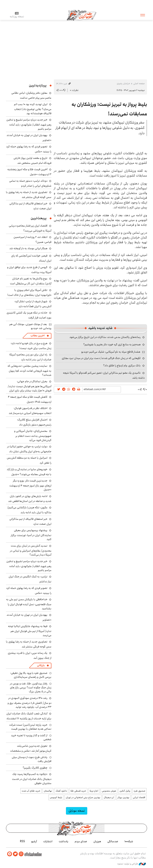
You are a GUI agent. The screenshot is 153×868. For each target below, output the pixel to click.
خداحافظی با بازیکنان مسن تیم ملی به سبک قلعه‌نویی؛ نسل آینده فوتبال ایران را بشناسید (29, 604)
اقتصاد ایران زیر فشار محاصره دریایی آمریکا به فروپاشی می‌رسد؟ (30, 228)
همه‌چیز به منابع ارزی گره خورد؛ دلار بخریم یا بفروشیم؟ (112, 344)
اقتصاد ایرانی (139, 797)
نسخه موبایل (77, 811)
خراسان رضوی (123, 83)
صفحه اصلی (139, 83)
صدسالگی (113, 841)
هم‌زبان (97, 841)
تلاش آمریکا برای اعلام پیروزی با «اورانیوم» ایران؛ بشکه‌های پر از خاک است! (29, 293)
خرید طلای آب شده (31, 791)
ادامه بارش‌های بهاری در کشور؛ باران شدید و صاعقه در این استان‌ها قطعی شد (30, 499)
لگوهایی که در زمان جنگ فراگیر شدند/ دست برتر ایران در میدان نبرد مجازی (101, 358)
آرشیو (34, 841)
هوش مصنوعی (109, 791)
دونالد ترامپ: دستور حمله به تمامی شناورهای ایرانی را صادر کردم (30, 183)
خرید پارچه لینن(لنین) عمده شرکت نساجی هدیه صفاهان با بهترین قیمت (30, 727)
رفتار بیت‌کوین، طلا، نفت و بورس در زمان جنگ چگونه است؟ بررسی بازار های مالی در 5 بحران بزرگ (31, 688)
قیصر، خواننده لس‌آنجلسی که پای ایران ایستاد (31, 258)
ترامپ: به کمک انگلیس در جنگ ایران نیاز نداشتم (30, 579)
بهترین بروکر (123, 797)
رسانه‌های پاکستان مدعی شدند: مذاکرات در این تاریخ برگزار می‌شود (105, 337)
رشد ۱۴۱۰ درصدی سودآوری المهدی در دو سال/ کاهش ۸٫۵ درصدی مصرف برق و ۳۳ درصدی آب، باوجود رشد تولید (29, 703)
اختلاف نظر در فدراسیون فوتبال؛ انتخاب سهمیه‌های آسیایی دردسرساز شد (30, 411)
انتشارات (48, 841)
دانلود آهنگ (61, 791)
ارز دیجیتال (109, 797)
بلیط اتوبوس (56, 797)
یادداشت (64, 841)
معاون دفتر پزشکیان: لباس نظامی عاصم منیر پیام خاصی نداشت (31, 95)
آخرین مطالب (38, 336)
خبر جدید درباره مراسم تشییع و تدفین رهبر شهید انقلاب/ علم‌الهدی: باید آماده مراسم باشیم (29, 124)
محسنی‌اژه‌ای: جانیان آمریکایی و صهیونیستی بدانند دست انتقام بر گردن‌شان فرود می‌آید (33, 435)
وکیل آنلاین (125, 791)
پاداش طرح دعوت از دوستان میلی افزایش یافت (32, 759)
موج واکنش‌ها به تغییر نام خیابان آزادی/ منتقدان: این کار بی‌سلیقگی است (31, 281)
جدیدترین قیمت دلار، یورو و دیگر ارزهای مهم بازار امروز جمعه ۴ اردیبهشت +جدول (30, 485)
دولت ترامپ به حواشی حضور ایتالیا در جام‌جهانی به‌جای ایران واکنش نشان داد (29, 449)
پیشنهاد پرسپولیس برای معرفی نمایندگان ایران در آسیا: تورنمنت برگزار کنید (31, 535)
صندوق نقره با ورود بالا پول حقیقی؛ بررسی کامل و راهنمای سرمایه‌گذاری (31, 675)
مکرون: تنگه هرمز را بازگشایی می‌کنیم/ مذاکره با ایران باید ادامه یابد (29, 510)
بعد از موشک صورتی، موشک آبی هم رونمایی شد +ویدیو (30, 326)
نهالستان (48, 791)
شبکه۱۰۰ (129, 841)
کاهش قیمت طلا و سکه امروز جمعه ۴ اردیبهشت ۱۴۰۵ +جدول (30, 399)
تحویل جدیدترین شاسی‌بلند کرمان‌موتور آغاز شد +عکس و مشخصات (31, 748)
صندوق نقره (139, 791)
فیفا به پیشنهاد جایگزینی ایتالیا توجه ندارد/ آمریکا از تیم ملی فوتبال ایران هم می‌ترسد (30, 631)
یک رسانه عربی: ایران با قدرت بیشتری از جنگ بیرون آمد (30, 655)
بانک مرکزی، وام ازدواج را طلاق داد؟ (122, 366)
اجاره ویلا (94, 791)
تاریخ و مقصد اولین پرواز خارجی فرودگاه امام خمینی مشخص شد (32, 161)
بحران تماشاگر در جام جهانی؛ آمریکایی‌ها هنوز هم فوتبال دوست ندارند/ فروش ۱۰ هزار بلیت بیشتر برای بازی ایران (30, 386)
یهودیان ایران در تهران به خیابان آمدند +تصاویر (29, 138)
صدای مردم (81, 841)
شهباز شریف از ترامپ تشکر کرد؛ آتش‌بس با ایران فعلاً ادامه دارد (33, 304)
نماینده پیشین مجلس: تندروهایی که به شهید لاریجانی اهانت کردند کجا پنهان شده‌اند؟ (29, 370)
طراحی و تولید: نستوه (132, 864)
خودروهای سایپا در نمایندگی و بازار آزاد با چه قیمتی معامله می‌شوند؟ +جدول (29, 472)
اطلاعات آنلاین (81, 15)
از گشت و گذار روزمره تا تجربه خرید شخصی (31, 737)
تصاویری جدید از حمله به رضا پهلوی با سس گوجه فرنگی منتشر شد (29, 195)
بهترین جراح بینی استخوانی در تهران (83, 797)
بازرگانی (41, 665)
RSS (22, 841)
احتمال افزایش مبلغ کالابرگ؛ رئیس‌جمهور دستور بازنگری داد (34, 422)
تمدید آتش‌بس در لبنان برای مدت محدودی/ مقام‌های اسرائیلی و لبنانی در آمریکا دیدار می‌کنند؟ (31, 550)
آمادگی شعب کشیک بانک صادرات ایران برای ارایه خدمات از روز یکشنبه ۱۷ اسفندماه (29, 716)
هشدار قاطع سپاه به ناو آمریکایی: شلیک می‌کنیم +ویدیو (111, 352)
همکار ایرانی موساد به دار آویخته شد (28, 248)
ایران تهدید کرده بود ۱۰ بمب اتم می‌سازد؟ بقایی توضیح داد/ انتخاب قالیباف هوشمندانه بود (33, 109)
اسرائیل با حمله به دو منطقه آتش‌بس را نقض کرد (29, 460)
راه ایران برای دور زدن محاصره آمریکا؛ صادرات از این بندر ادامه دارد (30, 357)
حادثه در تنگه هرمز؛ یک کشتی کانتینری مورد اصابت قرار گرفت (29, 315)
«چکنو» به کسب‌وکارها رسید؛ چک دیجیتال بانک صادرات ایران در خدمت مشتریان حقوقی (32, 779)
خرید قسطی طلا (78, 791)
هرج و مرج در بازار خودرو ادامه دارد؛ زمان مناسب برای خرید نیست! (31, 346)
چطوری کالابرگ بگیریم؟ (35, 768)
